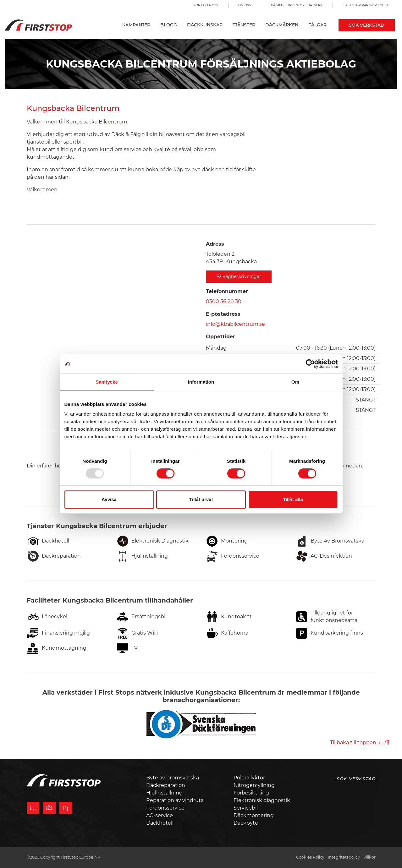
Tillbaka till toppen (360, 742)
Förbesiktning (251, 793)
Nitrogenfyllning (254, 785)
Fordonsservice (165, 808)
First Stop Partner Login (365, 5)
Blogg (169, 25)
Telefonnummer (227, 291)
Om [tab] (295, 382)
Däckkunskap (205, 25)
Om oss (245, 5)
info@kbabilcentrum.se (235, 324)
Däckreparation (166, 785)
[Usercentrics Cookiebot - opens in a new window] (310, 364)
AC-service (160, 815)
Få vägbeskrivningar (239, 276)
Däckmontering (254, 815)
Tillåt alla (293, 499)
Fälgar (317, 25)
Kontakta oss (206, 5)
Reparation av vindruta (175, 800)
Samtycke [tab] (107, 382)
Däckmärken (282, 25)
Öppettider (220, 337)
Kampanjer (136, 25)
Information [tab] (201, 382)
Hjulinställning (164, 793)
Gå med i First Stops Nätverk (297, 5)
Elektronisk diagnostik (262, 800)
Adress (215, 244)
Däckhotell (160, 823)
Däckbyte (246, 823)
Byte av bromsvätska (173, 778)
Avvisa (109, 499)
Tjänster (244, 25)
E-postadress (223, 314)
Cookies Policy (310, 857)
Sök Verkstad (367, 25)
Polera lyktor (249, 778)
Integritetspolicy (344, 857)
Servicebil (246, 808)
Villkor (369, 857)
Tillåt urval (201, 499)
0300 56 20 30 (224, 301)
